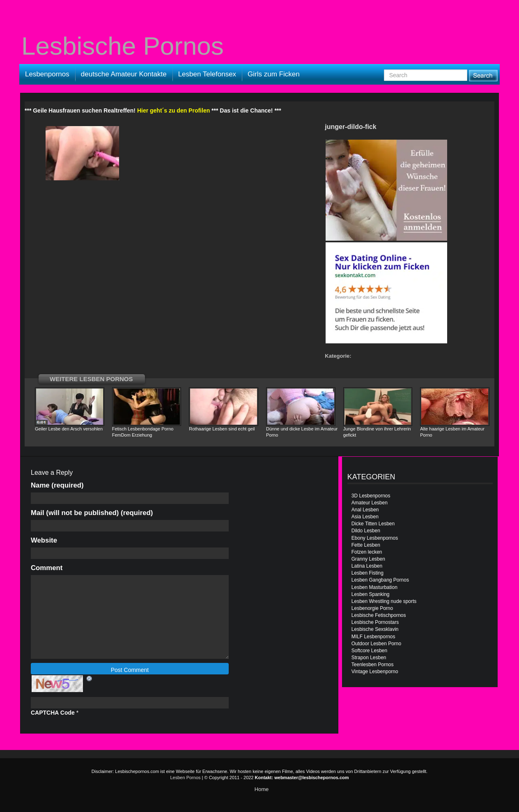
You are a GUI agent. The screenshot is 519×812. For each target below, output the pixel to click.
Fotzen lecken (367, 552)
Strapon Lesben (369, 658)
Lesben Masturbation (374, 587)
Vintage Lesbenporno (375, 672)
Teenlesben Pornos (373, 665)
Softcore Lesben (369, 651)
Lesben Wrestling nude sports (384, 601)
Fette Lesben (366, 545)
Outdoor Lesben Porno (376, 644)
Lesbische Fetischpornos (379, 615)
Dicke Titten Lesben (373, 524)
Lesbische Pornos (123, 46)
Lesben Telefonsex (207, 74)
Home (262, 789)
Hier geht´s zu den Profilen (173, 110)
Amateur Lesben (370, 503)
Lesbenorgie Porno (372, 608)
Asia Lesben (365, 517)
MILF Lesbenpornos (373, 637)
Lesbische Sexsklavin (375, 629)
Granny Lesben (368, 559)
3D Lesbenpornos (371, 496)
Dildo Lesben (366, 531)
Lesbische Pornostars (375, 622)
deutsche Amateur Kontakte (124, 74)
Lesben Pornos (186, 777)
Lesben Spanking (371, 594)
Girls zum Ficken (274, 74)
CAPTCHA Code (53, 713)
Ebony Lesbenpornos (375, 538)
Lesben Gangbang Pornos (380, 580)
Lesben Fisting (367, 573)
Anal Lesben (365, 510)
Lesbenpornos (47, 74)
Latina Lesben (367, 566)
